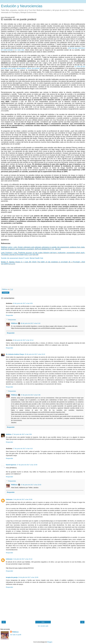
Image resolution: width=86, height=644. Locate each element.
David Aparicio (11, 465)
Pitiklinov (14, 323)
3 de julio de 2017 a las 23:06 (23, 499)
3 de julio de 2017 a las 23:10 (23, 559)
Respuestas (12, 320)
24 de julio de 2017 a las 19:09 (28, 577)
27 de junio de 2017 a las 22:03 (31, 485)
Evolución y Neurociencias (22, 6)
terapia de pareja (12, 577)
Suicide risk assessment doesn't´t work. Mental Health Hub (22, 258)
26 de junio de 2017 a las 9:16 (30, 323)
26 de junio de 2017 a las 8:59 (23, 303)
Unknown (9, 499)
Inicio (43, 622)
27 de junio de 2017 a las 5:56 (22, 434)
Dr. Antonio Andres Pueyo (15, 354)
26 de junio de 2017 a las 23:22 (35, 354)
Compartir (6, 293)
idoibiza (9, 434)
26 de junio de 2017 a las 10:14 (23, 340)
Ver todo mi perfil (16, 635)
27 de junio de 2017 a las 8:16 (23, 449)
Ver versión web (43, 626)
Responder (9, 315)
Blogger (50, 642)
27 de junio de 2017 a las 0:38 (30, 395)
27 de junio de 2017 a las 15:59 (27, 465)
